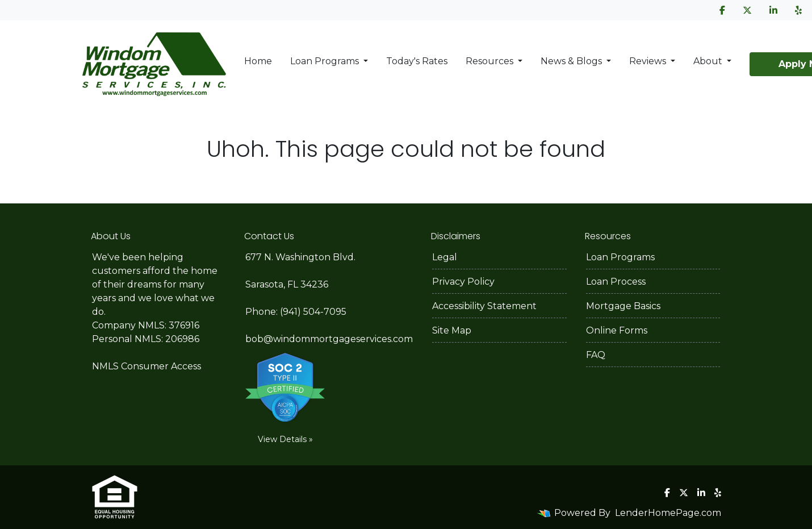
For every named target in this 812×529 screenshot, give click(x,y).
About (709, 61)
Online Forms (617, 330)
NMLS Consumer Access (147, 366)
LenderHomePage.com (668, 513)
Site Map (452, 330)
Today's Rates (417, 61)
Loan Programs (326, 61)
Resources (491, 61)
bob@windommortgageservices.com (329, 339)
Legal (445, 257)
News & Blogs (572, 61)
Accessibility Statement (484, 306)
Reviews (649, 61)
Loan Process (616, 282)
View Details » (285, 439)
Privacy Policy (463, 282)
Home (258, 61)
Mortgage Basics (623, 306)
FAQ (596, 355)
